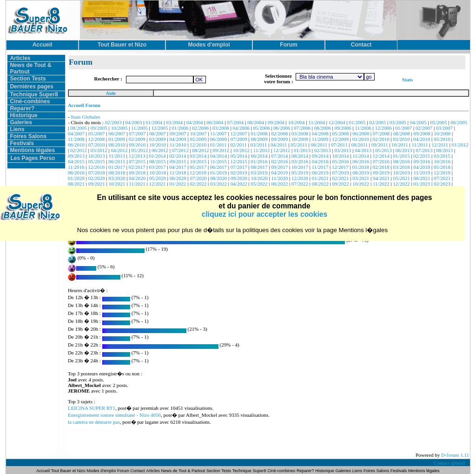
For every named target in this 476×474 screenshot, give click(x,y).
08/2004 (256, 122)
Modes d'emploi (102, 471)
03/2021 (361, 178)
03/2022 (218, 184)
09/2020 (239, 178)
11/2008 (76, 139)
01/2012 (460, 145)
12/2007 (239, 134)
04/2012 (119, 150)
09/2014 (320, 156)
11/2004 (317, 122)
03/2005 (398, 122)
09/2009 (279, 139)
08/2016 (402, 161)
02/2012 (79, 150)
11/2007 (218, 134)
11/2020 (280, 178)
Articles (20, 58)
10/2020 (259, 178)
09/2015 (178, 161)
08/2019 (361, 173)
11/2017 (320, 167)
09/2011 (380, 145)
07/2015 (137, 161)
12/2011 (440, 145)
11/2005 (139, 128)
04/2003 (133, 122)
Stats (407, 80)
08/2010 (117, 145)
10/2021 (117, 184)
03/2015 (442, 156)
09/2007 (178, 134)
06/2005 (459, 122)
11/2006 (363, 128)
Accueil (43, 471)
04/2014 (218, 156)
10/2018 (158, 173)
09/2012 (221, 150)
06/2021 (422, 178)
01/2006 (180, 128)
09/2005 (99, 128)
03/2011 (259, 145)
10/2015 (198, 161)
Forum (124, 471)
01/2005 (357, 122)
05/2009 (198, 139)
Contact (138, 471)
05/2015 (97, 161)
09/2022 (340, 184)
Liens (17, 129)
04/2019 (279, 173)
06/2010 (76, 145)
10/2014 (340, 156)
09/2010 (137, 145)
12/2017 (340, 167)
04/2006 (241, 128)
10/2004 (297, 122)
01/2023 (422, 184)
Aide (111, 93)
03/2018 (401, 167)
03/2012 (99, 150)
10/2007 (198, 134)
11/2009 (320, 139)
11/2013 (117, 156)
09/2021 (97, 184)
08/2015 (158, 161)
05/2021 (402, 178)
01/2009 (117, 139)
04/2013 (363, 150)
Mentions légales (32, 150)
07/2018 (97, 173)
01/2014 (158, 156)
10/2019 (402, 173)
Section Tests (28, 79)
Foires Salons (28, 136)
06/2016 (361, 161)
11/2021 (137, 184)
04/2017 (178, 167)
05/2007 (97, 134)
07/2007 (137, 134)
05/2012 (139, 150)
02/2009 (137, 139)
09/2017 (279, 167)
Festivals (22, 143)
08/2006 (323, 128)
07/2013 (424, 150)
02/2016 (279, 161)
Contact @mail (450, 463)
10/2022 (361, 184)
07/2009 (239, 139)
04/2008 (320, 134)
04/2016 (320, 161)
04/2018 (422, 167)
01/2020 (76, 178)
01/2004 (154, 122)
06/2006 (282, 128)
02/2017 (137, 167)
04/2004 (195, 122)
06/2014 (259, 156)
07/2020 (198, 178)
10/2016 (442, 161)
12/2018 (198, 173)
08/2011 (359, 145)
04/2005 (418, 122)
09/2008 (422, 134)
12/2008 (96, 139)
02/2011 (238, 145)
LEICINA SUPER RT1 (92, 408)
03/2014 (198, 156)
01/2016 (259, 161)
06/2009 (218, 139)
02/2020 (97, 178)
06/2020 (178, 178)
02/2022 (198, 184)
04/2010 (422, 139)
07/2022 (300, 184)
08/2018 (117, 173)
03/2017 (158, 167)
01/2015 (401, 156)
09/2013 (76, 156)
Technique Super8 (34, 94)
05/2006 (261, 128)
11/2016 (76, 167)
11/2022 (381, 184)
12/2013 (137, 156)
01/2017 (117, 167)
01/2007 (403, 128)
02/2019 (239, 173)
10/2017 (300, 167)
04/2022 (239, 184)
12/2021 (158, 184)
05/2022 (259, 184)
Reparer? (22, 108)
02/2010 (381, 139)
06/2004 (215, 122)
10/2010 (158, 145)
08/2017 (259, 167)
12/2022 (401, 184)
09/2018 (137, 173)
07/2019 (340, 173)
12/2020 (300, 178)
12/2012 (282, 150)
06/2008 (361, 134)
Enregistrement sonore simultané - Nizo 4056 (114, 415)
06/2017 (218, 167)
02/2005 (377, 122)
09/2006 (343, 128)
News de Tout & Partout (183, 471)
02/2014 (178, 156)
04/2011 (279, 145)
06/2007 (117, 134)
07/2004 (235, 122)
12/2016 (96, 167)
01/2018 (361, 167)
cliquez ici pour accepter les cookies (264, 214)
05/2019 (300, 173)
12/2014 (381, 156)
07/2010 (97, 145)
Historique (23, 115)
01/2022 (178, 184)
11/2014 (361, 156)
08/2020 (218, 178)
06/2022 (279, 184)
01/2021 (320, 178)
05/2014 (239, 156)
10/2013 (97, 156)
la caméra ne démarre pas (94, 422)
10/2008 (442, 134)
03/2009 (158, 139)
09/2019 (381, 173)
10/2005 (119, 128)
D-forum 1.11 (455, 455)
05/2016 (340, 161)
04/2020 (137, 178)
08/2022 (320, 184)
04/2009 (178, 139)
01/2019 (218, 173)
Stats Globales (85, 117)
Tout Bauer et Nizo (68, 471)
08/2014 (300, 156)
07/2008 (381, 134)
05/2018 (442, 167)
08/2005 (79, 128)
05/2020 (158, 178)
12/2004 (337, 122)
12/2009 (340, 139)
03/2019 (259, 173)
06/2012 (160, 150)
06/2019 (320, 173)
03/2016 (300, 161)
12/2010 (198, 145)
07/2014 (279, 156)
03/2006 (221, 128)
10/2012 (241, 150)
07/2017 (239, 167)
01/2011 (218, 145)
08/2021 (76, 184)
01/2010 (361, 139)
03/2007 (444, 128)
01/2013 (302, 150)
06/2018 (76, 173)
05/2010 (442, 139)
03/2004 (174, 122)
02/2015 (422, 156)
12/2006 (383, 128)
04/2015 (76, 161)
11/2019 (422, 173)
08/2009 (259, 139)
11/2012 (262, 150)
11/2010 (178, 145)
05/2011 (299, 145)
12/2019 (442, 173)
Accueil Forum (84, 105)
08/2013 (444, 150)
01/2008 (259, 134)
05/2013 (383, 150)
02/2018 (381, 167)
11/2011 (420, 145)
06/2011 (319, 145)
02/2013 (323, 150)
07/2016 (381, 161)
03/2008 (300, 134)
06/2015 (117, 161)
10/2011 (400, 145)
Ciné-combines (30, 101)
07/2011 (339, 145)
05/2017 (198, 167)
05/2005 (439, 122)
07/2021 (442, 178)
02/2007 (424, 128)
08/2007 (158, 134)
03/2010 (401, 139)
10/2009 (300, 139)
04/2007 (76, 134)
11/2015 (218, 161)
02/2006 (200, 128)
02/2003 (113, 122)
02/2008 (279, 134)
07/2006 (302, 128)
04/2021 (381, 178)
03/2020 (117, 178)
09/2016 (422, 161)
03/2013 (343, 150)
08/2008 (402, 134)
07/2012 (180, 150)
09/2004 (276, 122)
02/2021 (340, 178)
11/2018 (178, 173)
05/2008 (340, 134)
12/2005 (160, 128)
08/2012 (200, 150)
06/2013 (404, 150)
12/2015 (239, 161)
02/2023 (442, 184)
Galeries (21, 122)
